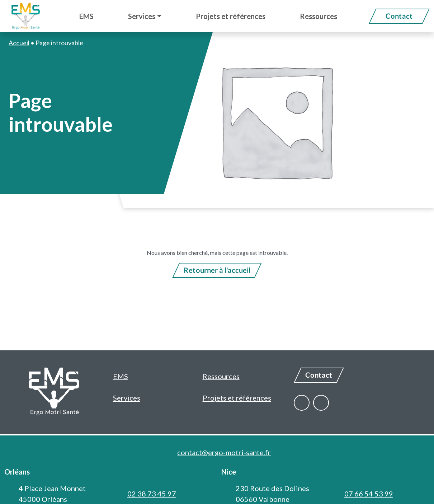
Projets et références (237, 398)
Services (127, 398)
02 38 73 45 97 (152, 494)
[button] (145, 16)
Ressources (221, 376)
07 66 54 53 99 (369, 494)
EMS (121, 376)
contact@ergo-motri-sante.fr (224, 452)
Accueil (19, 43)
